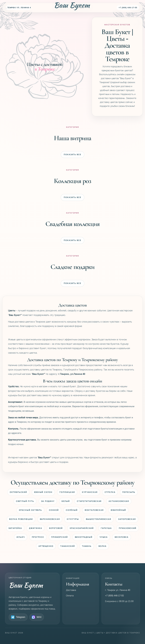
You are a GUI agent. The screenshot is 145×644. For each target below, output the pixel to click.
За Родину (48, 501)
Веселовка (122, 537)
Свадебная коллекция (72, 224)
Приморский (59, 537)
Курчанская (90, 492)
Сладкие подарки (72, 267)
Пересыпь (129, 492)
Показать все (72, 155)
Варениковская (50, 519)
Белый (66, 501)
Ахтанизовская (119, 501)
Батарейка (15, 528)
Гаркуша (106, 528)
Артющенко (46, 546)
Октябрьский (18, 492)
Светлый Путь (25, 501)
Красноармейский (82, 528)
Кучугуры (73, 519)
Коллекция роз (72, 181)
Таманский (68, 546)
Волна (103, 546)
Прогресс (38, 537)
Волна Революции (21, 519)
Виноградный (84, 537)
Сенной (54, 510)
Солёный (72, 510)
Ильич (21, 537)
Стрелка (110, 492)
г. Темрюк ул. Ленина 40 (18, 8)
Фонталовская (94, 510)
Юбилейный (118, 510)
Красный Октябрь (30, 510)
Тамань (87, 546)
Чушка (104, 537)
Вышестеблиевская (98, 519)
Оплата (70, 596)
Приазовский (128, 528)
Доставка (71, 590)
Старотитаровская (89, 501)
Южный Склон (43, 492)
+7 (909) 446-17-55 (128, 8)
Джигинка (36, 528)
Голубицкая (67, 492)
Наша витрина (73, 138)
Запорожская (127, 519)
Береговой (56, 528)
